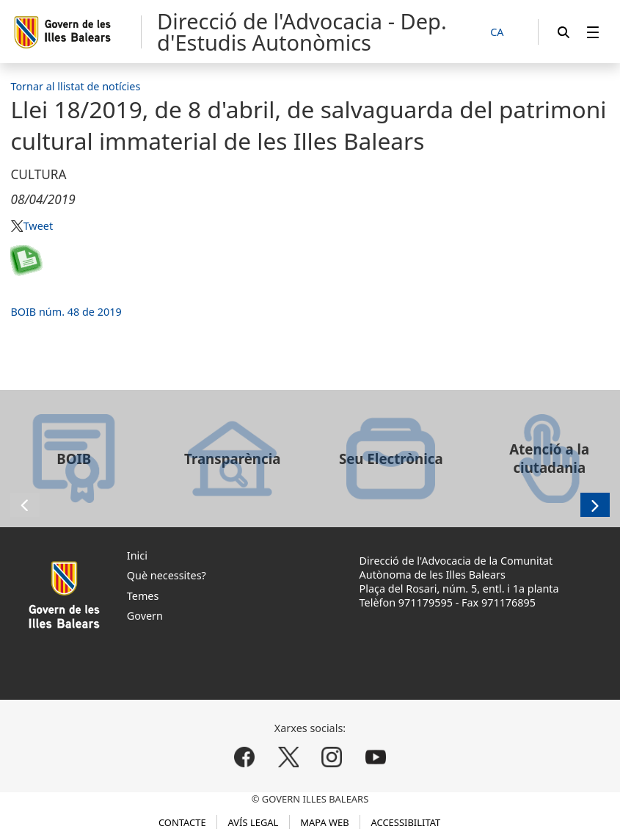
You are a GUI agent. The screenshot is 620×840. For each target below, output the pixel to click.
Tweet (38, 226)
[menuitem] (593, 32)
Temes (143, 596)
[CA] (505, 33)
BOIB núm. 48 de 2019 (66, 312)
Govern (145, 616)
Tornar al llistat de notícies (75, 86)
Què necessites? (167, 575)
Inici (137, 555)
